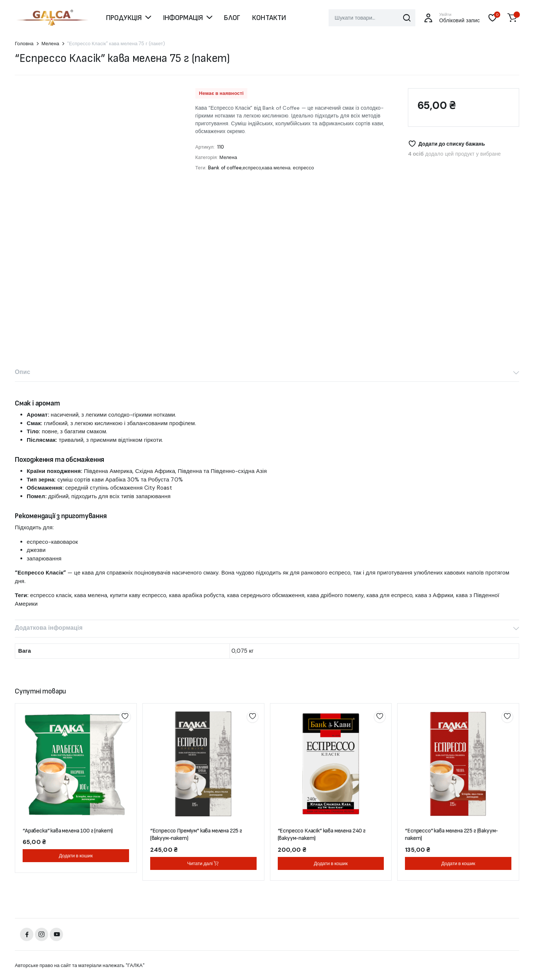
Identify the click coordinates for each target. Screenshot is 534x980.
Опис (22, 372)
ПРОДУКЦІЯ (124, 18)
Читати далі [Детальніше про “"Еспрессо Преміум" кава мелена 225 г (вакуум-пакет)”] (203, 863)
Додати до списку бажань (452, 144)
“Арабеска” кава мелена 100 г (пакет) (68, 831)
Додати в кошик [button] (76, 856)
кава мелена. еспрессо (288, 168)
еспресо (252, 168)
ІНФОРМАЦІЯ (183, 18)
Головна (24, 44)
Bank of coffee (225, 168)
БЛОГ (232, 18)
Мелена (50, 44)
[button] (512, 18)
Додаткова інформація (49, 628)
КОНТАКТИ (269, 18)
